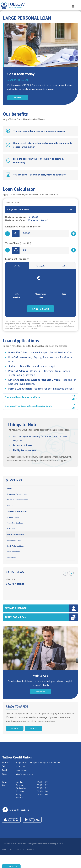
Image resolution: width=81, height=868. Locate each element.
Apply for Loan (41, 311)
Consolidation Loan (17, 529)
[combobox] (41, 211)
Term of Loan (18, 244)
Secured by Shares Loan (19, 516)
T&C (10, 862)
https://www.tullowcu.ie (26, 787)
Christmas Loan (15, 561)
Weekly (17, 267)
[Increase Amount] (74, 235)
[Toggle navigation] (76, 5)
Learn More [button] (41, 702)
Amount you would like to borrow (23, 228)
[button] (65, 583)
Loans (10, 490)
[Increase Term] (74, 251)
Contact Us (34, 740)
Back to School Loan (18, 554)
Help (4, 862)
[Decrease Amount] (7, 235)
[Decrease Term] (7, 251)
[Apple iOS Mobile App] (11, 833)
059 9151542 (22, 779)
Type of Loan (12, 204)
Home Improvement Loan (20, 503)
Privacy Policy (32, 862)
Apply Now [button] (18, 98)
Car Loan (12, 510)
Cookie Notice (20, 862)
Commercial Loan (16, 548)
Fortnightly (40, 267)
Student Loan (14, 522)
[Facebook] (15, 823)
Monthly (64, 267)
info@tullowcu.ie (23, 783)
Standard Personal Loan (19, 497)
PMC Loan (12, 535)
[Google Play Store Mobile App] (32, 833)
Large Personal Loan (17, 542)
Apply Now (13, 567)
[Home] (12, 5)
